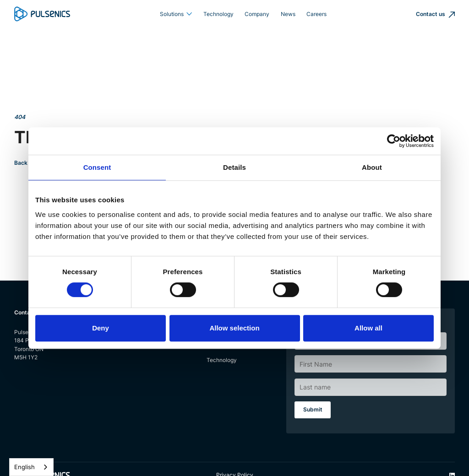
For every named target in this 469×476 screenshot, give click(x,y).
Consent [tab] (97, 167)
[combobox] (31, 467)
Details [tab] (234, 167)
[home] (42, 14)
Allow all (368, 328)
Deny (101, 328)
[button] (176, 14)
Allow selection (234, 328)
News (288, 14)
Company (257, 14)
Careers (316, 14)
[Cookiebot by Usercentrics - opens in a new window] (394, 141)
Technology (218, 14)
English (25, 467)
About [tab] (372, 167)
